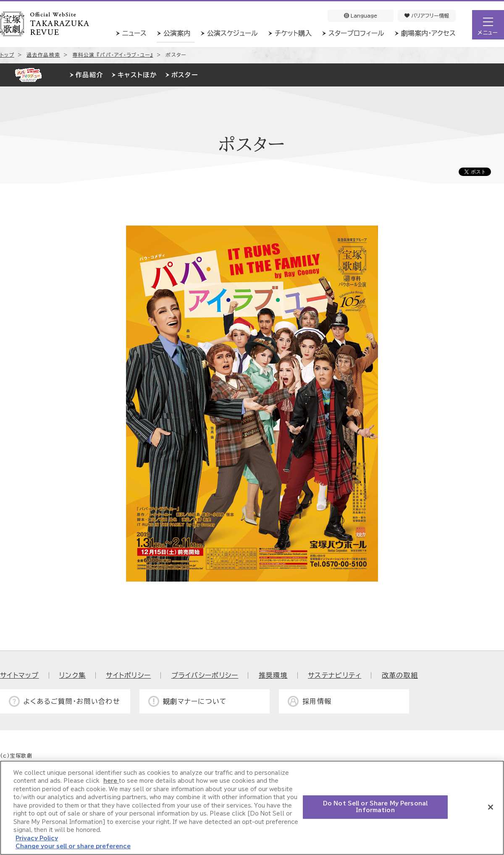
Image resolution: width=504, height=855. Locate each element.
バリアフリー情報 (427, 16)
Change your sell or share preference (73, 846)
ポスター (185, 75)
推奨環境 (273, 675)
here (111, 781)
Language (361, 16)
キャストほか (137, 75)
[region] (252, 808)
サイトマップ (20, 675)
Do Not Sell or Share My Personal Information (375, 807)
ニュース (134, 33)
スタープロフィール (356, 33)
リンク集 (72, 675)
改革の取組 (400, 675)
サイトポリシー (128, 675)
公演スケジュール (232, 33)
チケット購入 (293, 33)
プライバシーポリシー (205, 675)
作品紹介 (89, 75)
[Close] (491, 807)
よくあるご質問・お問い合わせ (72, 701)
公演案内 (177, 33)
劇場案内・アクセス (428, 33)
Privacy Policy (37, 838)
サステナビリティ (335, 675)
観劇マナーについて (195, 701)
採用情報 (317, 701)
